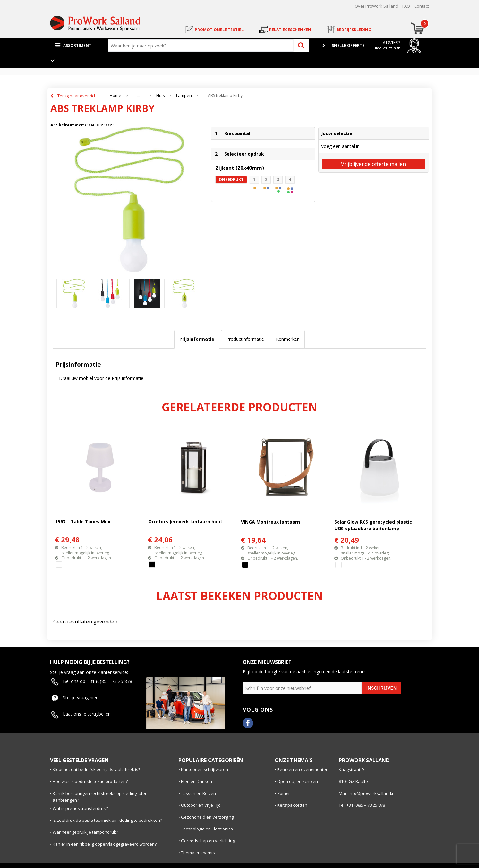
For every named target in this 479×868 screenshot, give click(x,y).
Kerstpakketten (292, 805)
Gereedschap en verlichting (208, 841)
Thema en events (198, 853)
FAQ (406, 6)
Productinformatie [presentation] (245, 339)
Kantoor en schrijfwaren (205, 769)
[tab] (197, 339)
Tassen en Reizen (198, 793)
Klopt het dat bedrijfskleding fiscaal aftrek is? (96, 769)
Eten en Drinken (197, 781)
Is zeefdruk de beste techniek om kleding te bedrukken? (107, 820)
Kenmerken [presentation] (288, 339)
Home (115, 95)
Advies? (391, 43)
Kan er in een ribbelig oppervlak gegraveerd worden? (105, 844)
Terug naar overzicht (78, 96)
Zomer (284, 793)
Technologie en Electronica (207, 829)
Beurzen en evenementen (303, 769)
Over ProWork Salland (376, 6)
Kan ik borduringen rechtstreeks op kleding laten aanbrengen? (100, 797)
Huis (161, 95)
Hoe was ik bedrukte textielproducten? (90, 781)
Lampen (184, 95)
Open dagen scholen (298, 781)
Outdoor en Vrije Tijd (201, 805)
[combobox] (202, 46)
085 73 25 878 (387, 48)
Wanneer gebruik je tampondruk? (85, 832)
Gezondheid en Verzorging (207, 817)
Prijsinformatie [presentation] (197, 339)
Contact (422, 6)
